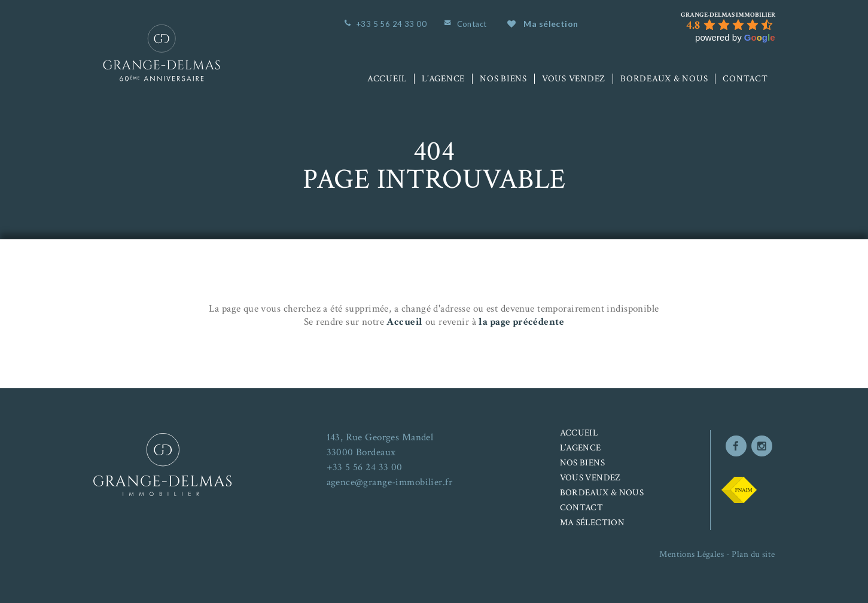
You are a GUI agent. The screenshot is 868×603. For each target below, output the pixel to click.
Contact (472, 24)
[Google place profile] (728, 15)
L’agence (443, 79)
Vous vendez (574, 79)
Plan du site (753, 554)
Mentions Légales (692, 554)
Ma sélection (543, 24)
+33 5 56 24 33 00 (392, 24)
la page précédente (521, 322)
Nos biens (503, 79)
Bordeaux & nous (664, 79)
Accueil (387, 79)
